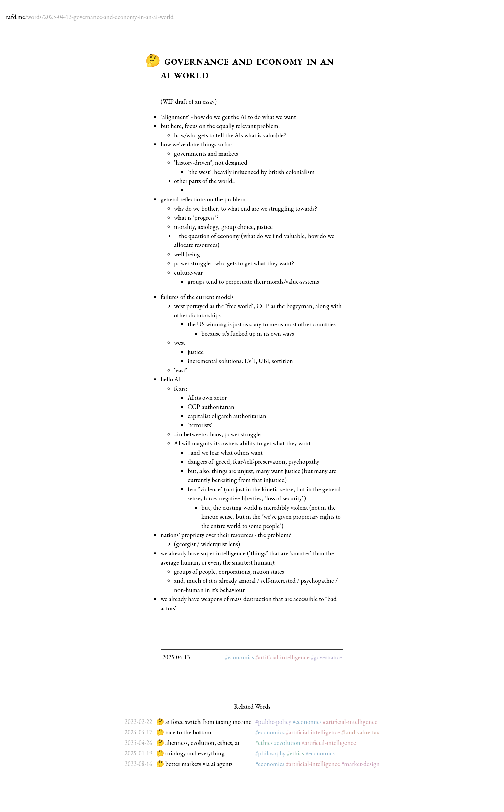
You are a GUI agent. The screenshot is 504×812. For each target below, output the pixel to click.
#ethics (264, 743)
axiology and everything (195, 753)
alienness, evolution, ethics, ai (202, 743)
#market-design (361, 764)
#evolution (287, 743)
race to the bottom (188, 732)
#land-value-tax (360, 732)
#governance (327, 657)
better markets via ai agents (199, 764)
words (34, 17)
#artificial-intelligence (282, 657)
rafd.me (16, 17)
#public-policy (273, 722)
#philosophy (270, 753)
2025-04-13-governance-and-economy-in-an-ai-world (109, 17)
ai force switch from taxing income (208, 722)
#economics (239, 657)
